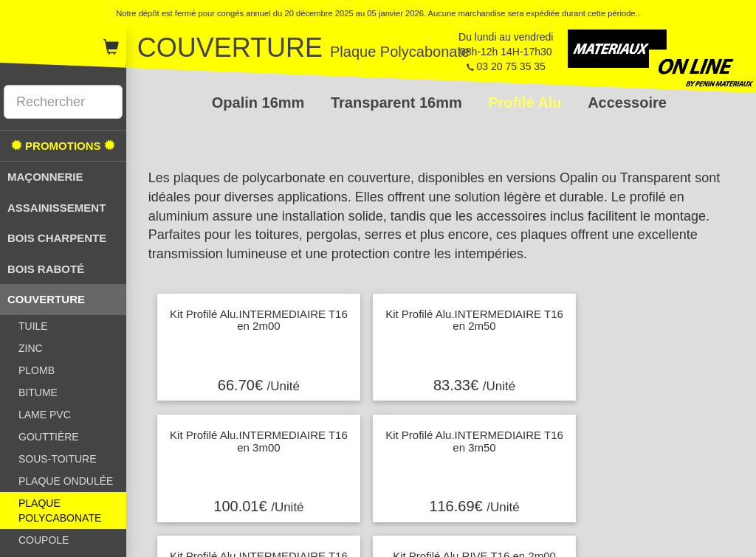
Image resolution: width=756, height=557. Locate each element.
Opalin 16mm (260, 103)
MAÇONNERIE (45, 177)
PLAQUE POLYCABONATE (60, 511)
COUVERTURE (46, 299)
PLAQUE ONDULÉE (66, 481)
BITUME (38, 392)
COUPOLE (44, 540)
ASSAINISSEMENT (56, 208)
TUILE (33, 326)
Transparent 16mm (398, 103)
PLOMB (37, 370)
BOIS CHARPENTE (57, 238)
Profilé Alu (527, 103)
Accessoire (627, 103)
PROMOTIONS (63, 146)
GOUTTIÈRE (49, 437)
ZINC (31, 348)
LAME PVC (45, 415)
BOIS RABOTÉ (46, 269)
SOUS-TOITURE (58, 459)
